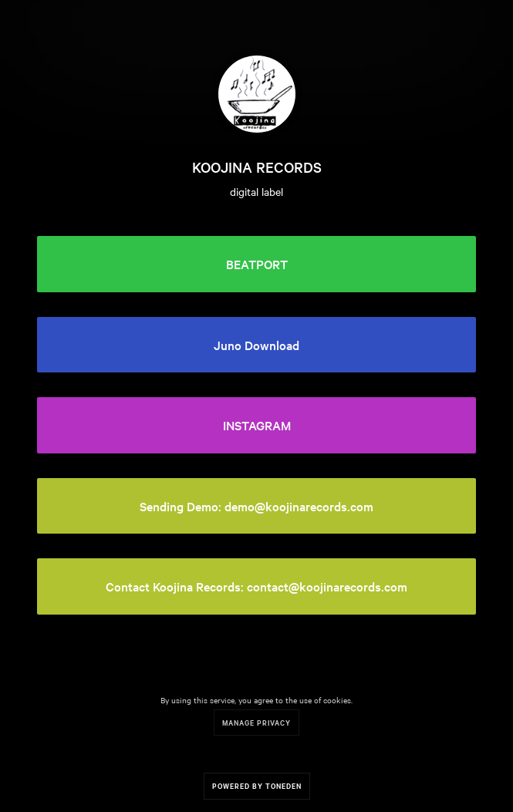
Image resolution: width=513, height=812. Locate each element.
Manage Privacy (256, 722)
